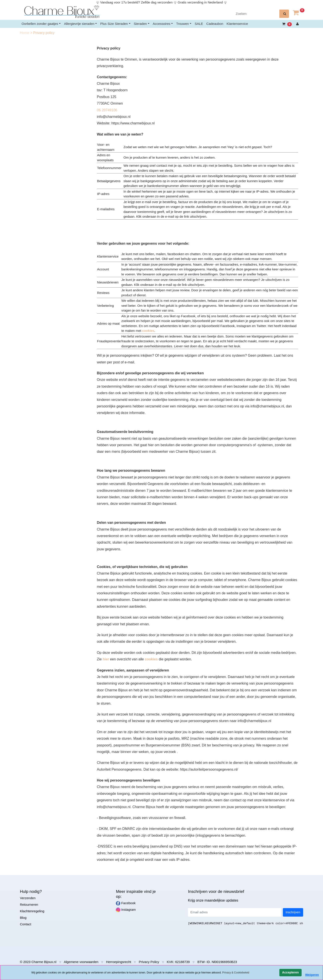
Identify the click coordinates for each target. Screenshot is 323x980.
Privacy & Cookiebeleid (236, 973)
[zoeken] (284, 14)
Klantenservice (237, 24)
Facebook (126, 903)
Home (25, 33)
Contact (26, 924)
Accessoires (162, 24)
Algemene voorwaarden (81, 962)
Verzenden (28, 898)
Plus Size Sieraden (114, 24)
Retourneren (29, 905)
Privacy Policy (149, 962)
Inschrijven (293, 912)
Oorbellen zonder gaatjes (40, 24)
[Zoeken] (256, 14)
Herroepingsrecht (119, 962)
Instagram (126, 910)
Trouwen (182, 24)
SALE (199, 24)
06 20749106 (107, 110)
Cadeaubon (215, 24)
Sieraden (140, 24)
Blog (23, 918)
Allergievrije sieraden (79, 24)
